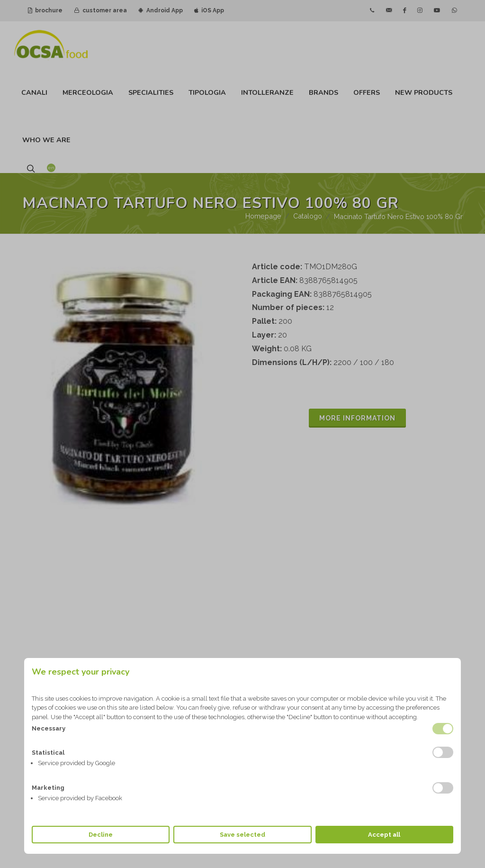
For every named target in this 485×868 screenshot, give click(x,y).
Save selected (242, 835)
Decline (101, 835)
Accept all (384, 835)
